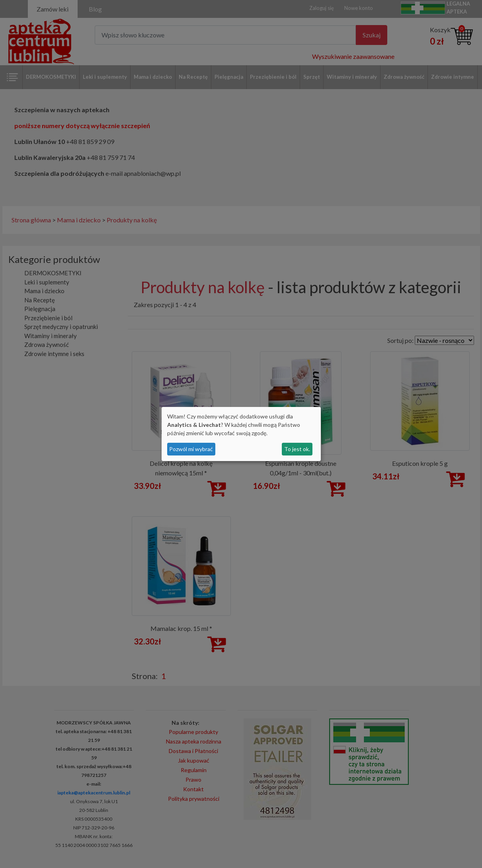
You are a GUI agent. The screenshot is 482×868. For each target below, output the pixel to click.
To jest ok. (297, 449)
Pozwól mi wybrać (191, 449)
